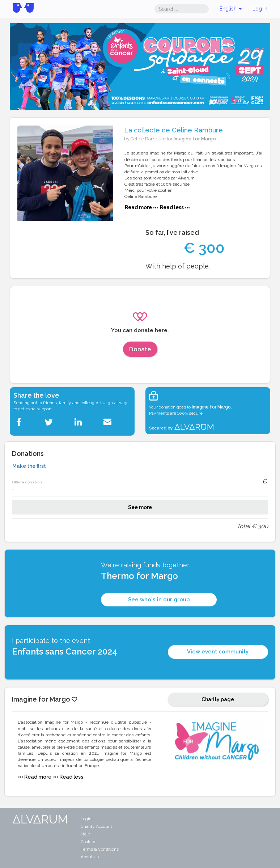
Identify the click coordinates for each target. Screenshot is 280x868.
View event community (218, 652)
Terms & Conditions (100, 849)
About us (90, 857)
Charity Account (96, 826)
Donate (140, 349)
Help (85, 834)
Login (86, 819)
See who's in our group (159, 600)
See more (140, 507)
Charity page (218, 699)
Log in (260, 9)
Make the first (29, 466)
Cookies (88, 842)
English (231, 9)
